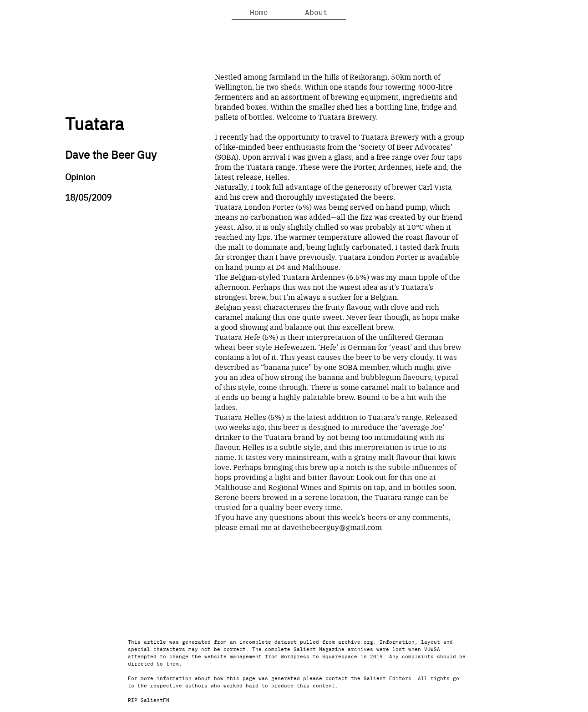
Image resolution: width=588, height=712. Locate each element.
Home (259, 12)
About (316, 12)
